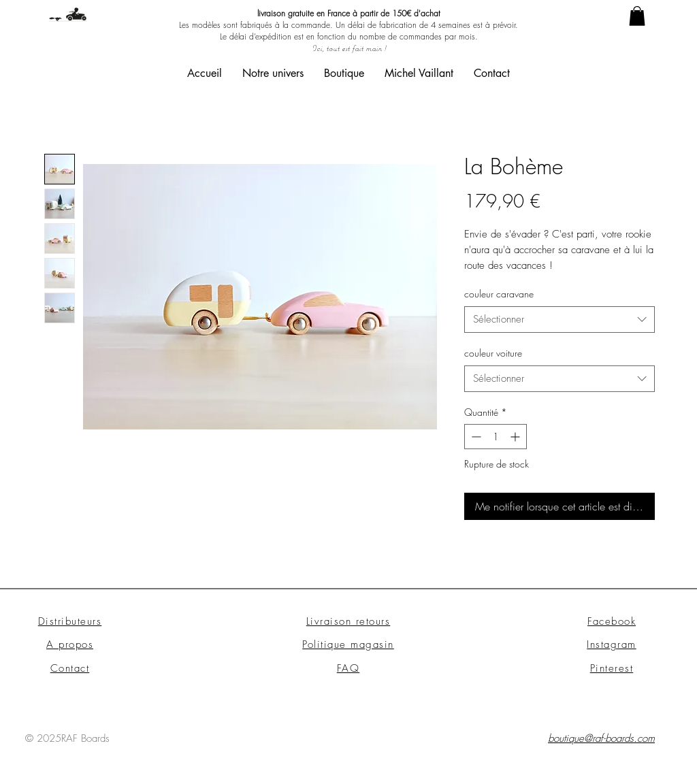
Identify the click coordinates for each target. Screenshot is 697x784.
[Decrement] (475, 437)
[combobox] (560, 320)
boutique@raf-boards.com (601, 738)
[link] (637, 16)
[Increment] (516, 437)
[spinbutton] (496, 437)
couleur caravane (499, 294)
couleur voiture (493, 353)
